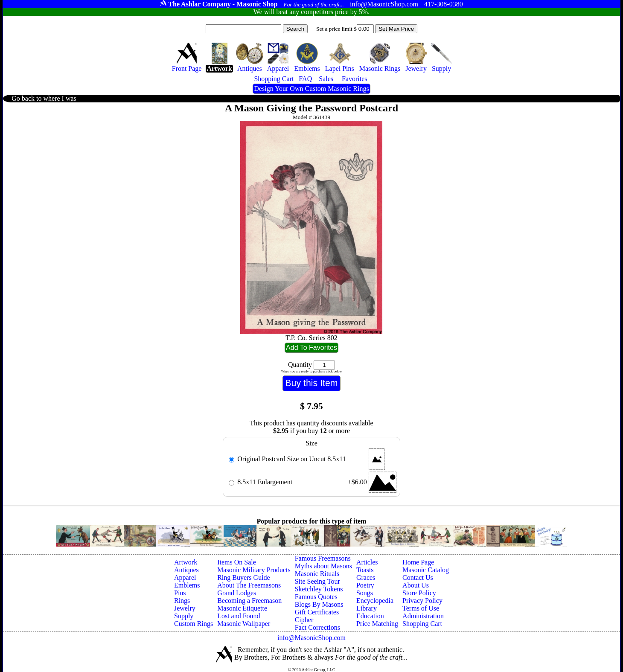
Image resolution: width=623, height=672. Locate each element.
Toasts (365, 570)
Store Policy (419, 593)
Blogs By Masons (319, 604)
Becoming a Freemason (249, 601)
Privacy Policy (422, 601)
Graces (366, 577)
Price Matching (377, 624)
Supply (184, 616)
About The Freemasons (249, 585)
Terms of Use (421, 608)
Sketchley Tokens (319, 589)
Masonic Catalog (426, 570)
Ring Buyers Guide (244, 577)
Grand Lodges (237, 593)
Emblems (187, 585)
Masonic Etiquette (242, 608)
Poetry (365, 585)
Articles (367, 562)
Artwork (186, 562)
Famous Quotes (316, 597)
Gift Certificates (317, 612)
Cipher (304, 620)
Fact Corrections (317, 627)
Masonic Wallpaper (244, 624)
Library (367, 608)
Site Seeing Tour (317, 581)
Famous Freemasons (323, 558)
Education (370, 616)
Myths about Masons (323, 566)
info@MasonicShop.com (311, 638)
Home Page (418, 562)
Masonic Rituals (317, 574)
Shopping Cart (422, 624)
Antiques (186, 570)
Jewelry (185, 608)
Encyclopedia (375, 601)
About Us (416, 585)
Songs (365, 593)
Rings (182, 601)
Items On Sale (237, 562)
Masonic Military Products (254, 570)
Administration (423, 616)
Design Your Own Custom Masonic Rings (311, 89)
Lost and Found (239, 616)
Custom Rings (194, 624)
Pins (180, 593)
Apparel (185, 577)
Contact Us (418, 577)
